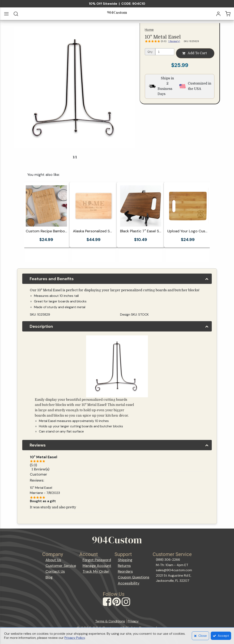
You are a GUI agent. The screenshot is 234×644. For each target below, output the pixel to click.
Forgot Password (97, 560)
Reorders (125, 571)
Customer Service (61, 566)
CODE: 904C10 (133, 4)
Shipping (125, 560)
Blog (49, 577)
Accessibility (129, 583)
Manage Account (97, 566)
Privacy (133, 621)
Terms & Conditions (110, 621)
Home (149, 30)
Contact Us (55, 571)
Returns (124, 566)
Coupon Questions (134, 577)
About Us (53, 560)
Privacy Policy (75, 638)
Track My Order (96, 571)
